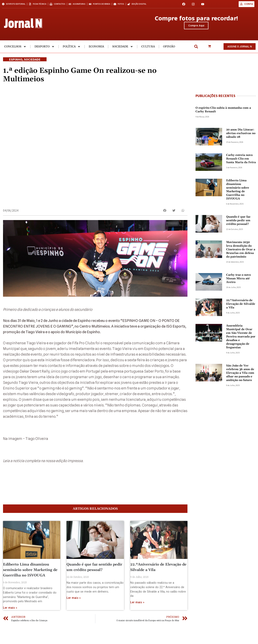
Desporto (44, 50)
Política (72, 50)
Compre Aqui (196, 27)
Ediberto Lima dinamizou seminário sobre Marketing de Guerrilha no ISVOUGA (30, 586)
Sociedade (123, 50)
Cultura (148, 50)
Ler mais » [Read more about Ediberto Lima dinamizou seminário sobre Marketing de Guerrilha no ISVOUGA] (10, 624)
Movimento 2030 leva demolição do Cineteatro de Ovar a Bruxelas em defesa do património (241, 253)
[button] (196, 51)
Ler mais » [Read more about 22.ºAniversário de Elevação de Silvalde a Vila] (137, 618)
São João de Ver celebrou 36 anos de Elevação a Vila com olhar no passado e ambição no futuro (240, 377)
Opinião (169, 50)
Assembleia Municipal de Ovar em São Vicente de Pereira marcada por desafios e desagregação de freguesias (241, 340)
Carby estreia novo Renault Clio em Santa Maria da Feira (241, 163)
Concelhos (15, 50)
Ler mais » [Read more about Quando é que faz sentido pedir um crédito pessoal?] (74, 614)
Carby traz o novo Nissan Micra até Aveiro (238, 282)
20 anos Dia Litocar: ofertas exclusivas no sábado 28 (241, 137)
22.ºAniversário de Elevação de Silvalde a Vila (241, 308)
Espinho (16, 63)
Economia (96, 50)
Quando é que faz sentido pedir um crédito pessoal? (238, 224)
